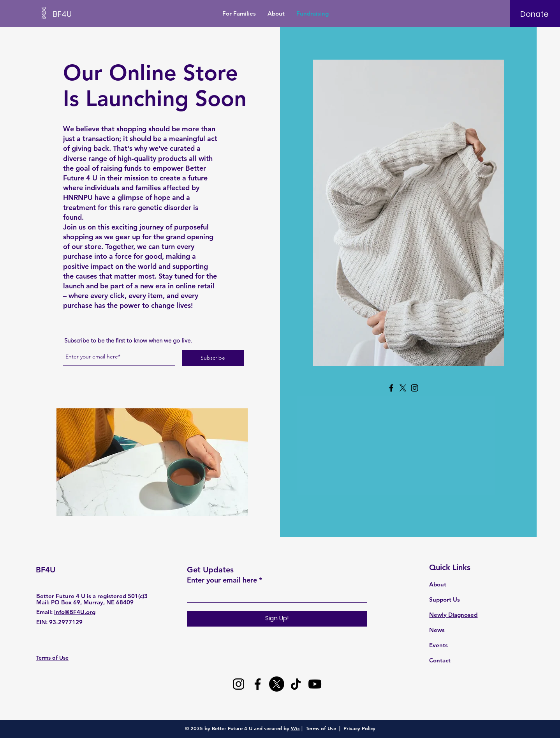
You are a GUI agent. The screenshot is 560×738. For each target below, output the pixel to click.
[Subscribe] (213, 358)
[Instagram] (415, 388)
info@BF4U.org (75, 612)
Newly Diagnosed (453, 615)
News (437, 630)
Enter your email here (222, 580)
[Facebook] (391, 388)
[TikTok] (296, 684)
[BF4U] (88, 14)
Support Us (445, 599)
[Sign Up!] (277, 619)
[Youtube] (315, 684)
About (438, 584)
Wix (295, 728)
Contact (440, 660)
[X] (403, 388)
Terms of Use (321, 728)
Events (438, 645)
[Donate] (534, 14)
